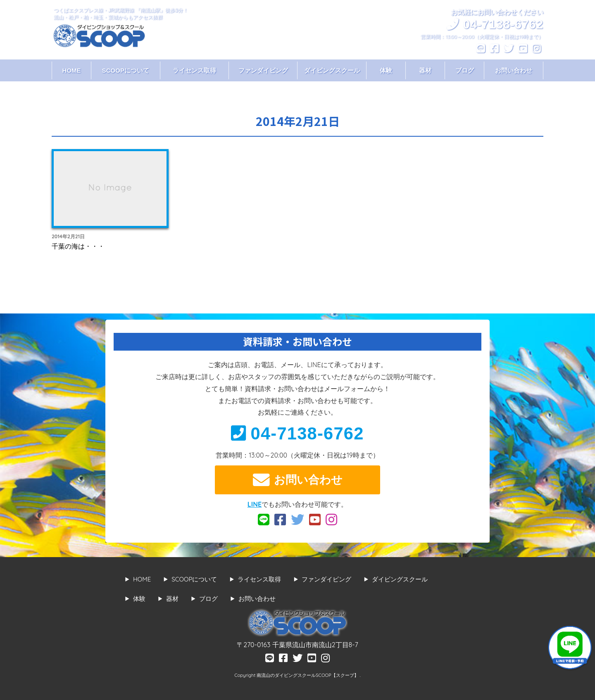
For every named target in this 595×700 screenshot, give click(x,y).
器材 (425, 70)
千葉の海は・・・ (78, 246)
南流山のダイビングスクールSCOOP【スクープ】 (308, 675)
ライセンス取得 (194, 70)
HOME (72, 70)
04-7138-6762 (297, 433)
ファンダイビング (263, 70)
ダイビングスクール (332, 70)
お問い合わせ (514, 70)
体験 (386, 70)
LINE (255, 504)
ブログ (465, 70)
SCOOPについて (126, 70)
